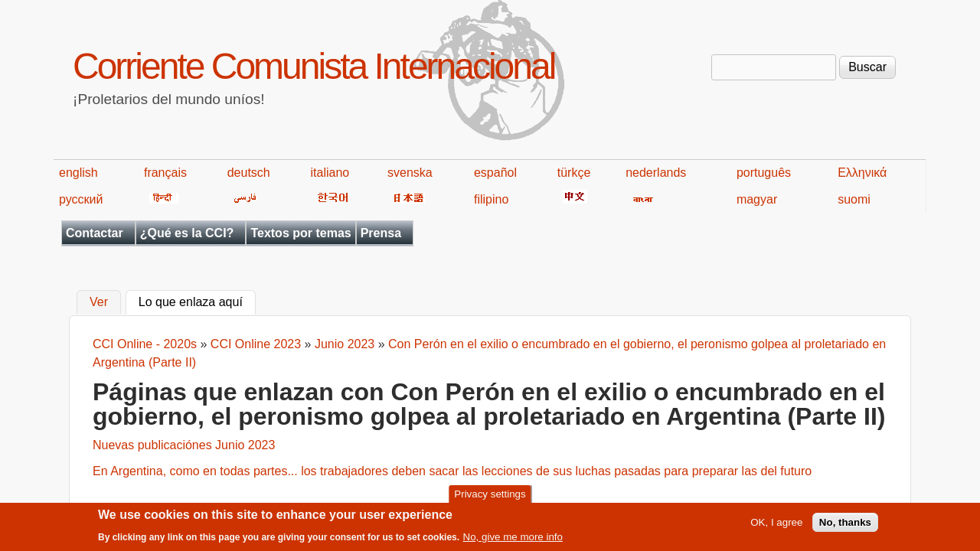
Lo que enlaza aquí (197, 301)
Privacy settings (490, 497)
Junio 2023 (345, 344)
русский (81, 199)
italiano (330, 173)
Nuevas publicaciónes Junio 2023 (184, 445)
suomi (854, 199)
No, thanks (845, 525)
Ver (99, 303)
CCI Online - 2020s (145, 344)
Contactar (95, 233)
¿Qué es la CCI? (187, 233)
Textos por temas (301, 233)
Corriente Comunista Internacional (314, 66)
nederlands (656, 173)
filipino (491, 199)
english (78, 173)
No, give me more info (513, 540)
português (764, 173)
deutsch (249, 173)
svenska (410, 173)
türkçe (574, 173)
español (495, 173)
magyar (757, 199)
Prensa (381, 233)
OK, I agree (776, 525)
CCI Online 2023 (256, 344)
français (165, 173)
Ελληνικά (862, 173)
